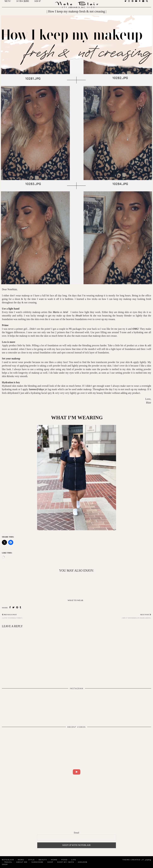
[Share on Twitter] (13, 608)
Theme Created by (137, 860)
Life (74, 860)
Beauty (43, 860)
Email (76, 833)
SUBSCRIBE (37, 862)
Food (64, 860)
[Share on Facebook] (10, 608)
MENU (21, 860)
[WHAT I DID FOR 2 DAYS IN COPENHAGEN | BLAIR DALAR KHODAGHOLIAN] (76, 772)
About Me (22, 862)
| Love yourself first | (12, 616)
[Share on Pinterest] (17, 608)
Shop (50, 862)
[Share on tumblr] (20, 608)
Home (54, 860)
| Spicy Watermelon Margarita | (136, 616)
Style (31, 860)
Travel (8, 862)
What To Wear (75, 600)
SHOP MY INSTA (66, 862)
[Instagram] (17, 706)
